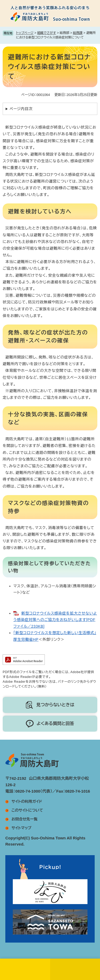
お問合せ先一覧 (25, 819)
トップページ (25, 33)
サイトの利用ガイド (27, 801)
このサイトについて (27, 810)
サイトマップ (21, 828)
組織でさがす (47, 33)
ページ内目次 (21, 109)
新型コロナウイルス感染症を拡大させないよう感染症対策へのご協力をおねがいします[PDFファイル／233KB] (55, 620)
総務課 (78, 33)
